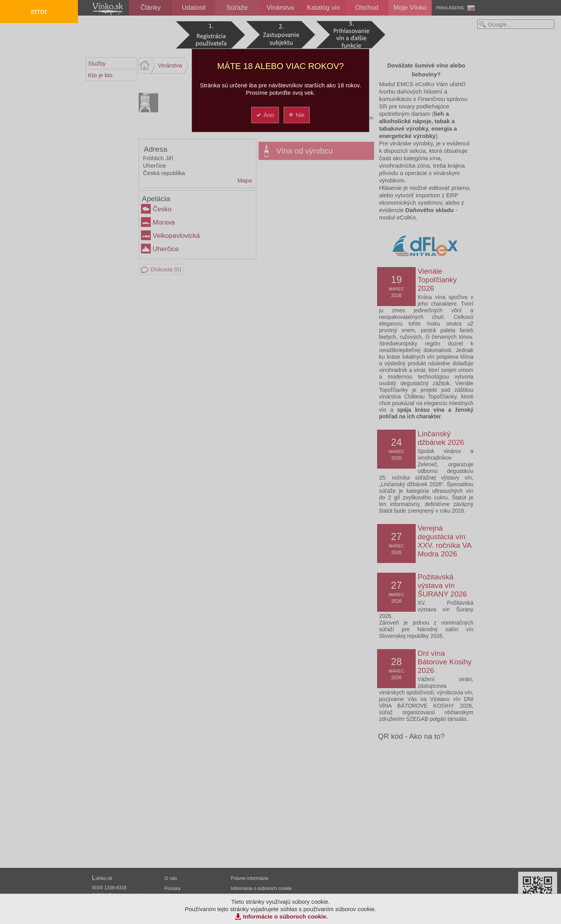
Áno (265, 115)
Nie (296, 115)
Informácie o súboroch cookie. (286, 916)
